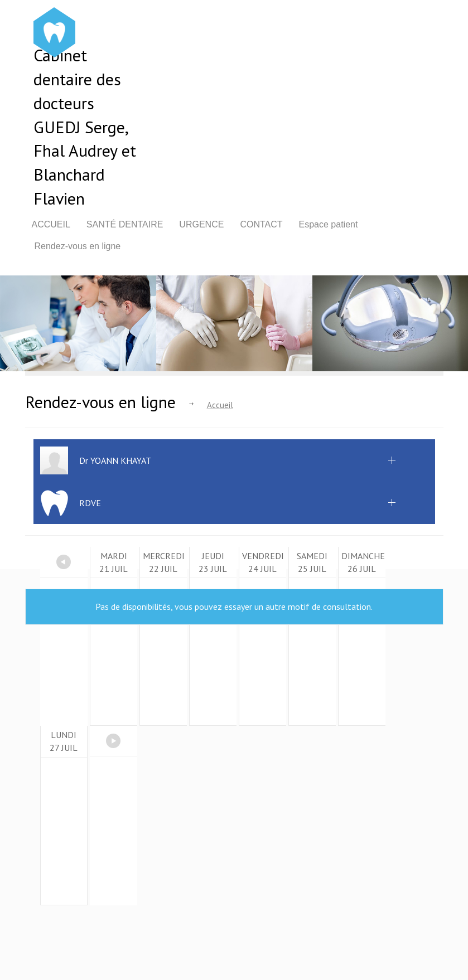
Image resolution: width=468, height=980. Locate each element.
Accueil (51, 224)
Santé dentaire (125, 224)
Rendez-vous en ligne (78, 246)
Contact (261, 224)
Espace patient (329, 224)
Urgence (201, 224)
